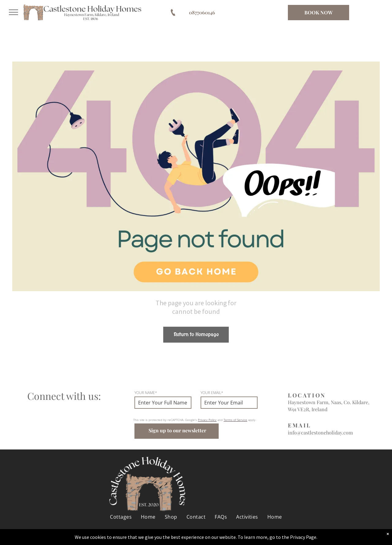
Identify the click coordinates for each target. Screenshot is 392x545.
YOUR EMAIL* (212, 393)
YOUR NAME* (146, 393)
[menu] (13, 12)
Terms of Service (235, 420)
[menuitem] (121, 517)
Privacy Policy (207, 420)
